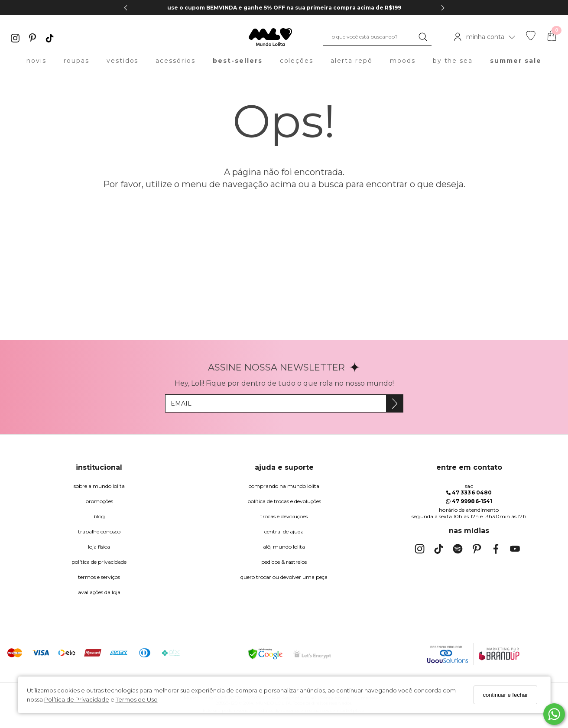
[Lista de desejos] (531, 38)
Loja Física (99, 547)
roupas (76, 61)
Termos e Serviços (99, 577)
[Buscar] (423, 37)
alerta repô (352, 61)
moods (403, 61)
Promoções (99, 501)
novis (36, 61)
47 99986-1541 (469, 501)
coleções (297, 61)
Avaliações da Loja (99, 592)
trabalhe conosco (99, 531)
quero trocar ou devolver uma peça (284, 577)
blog (99, 516)
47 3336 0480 (469, 492)
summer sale (516, 61)
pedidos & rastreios (284, 562)
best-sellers (238, 61)
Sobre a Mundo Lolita (99, 486)
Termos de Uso (137, 699)
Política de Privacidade (77, 699)
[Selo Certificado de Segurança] (312, 654)
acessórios (175, 61)
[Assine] (394, 403)
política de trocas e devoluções (284, 501)
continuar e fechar (505, 695)
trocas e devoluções (284, 516)
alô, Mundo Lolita (284, 547)
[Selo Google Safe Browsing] (265, 654)
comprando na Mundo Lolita (284, 486)
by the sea (453, 61)
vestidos (123, 61)
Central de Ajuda (284, 531)
